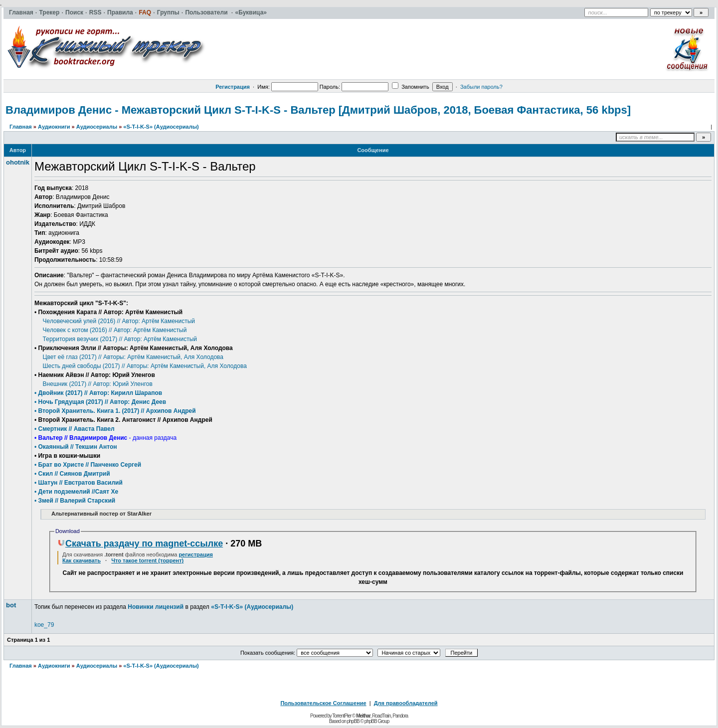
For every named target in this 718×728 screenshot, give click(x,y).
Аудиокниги (54, 127)
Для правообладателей (406, 703)
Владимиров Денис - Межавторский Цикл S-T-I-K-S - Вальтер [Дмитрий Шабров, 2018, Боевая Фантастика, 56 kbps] (318, 110)
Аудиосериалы (97, 127)
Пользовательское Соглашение (323, 703)
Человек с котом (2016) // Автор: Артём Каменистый (115, 330)
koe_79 (44, 625)
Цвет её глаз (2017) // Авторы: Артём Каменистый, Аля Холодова (133, 357)
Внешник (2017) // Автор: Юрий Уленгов (98, 384)
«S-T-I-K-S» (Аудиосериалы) (161, 127)
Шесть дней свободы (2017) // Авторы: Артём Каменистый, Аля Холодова (145, 366)
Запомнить (410, 87)
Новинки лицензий (156, 607)
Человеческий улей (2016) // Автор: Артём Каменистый (119, 321)
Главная (21, 127)
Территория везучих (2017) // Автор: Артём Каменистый (120, 339)
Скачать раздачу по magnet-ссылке (140, 544)
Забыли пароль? (481, 87)
